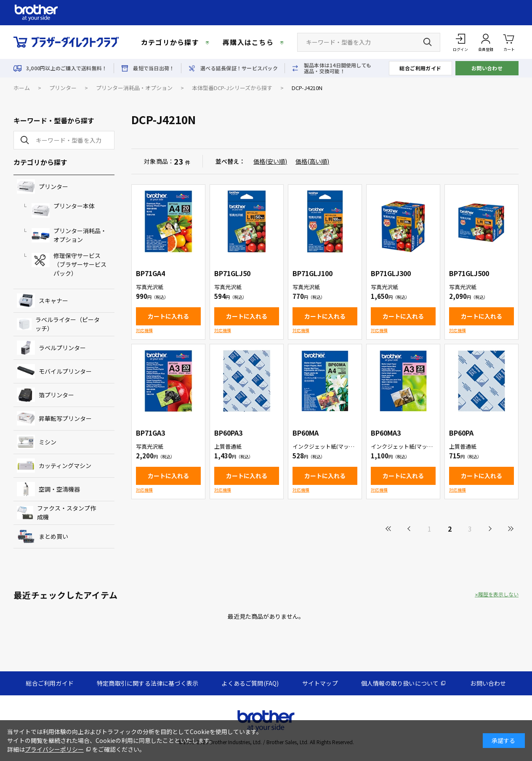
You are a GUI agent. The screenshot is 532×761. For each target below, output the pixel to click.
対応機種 (144, 330)
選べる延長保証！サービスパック (239, 68)
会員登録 (486, 49)
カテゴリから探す (170, 42)
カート (509, 42)
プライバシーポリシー (54, 749)
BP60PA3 (228, 433)
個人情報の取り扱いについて (400, 683)
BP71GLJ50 (232, 273)
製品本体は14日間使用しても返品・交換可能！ (338, 68)
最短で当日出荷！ (154, 68)
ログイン (460, 49)
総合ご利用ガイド (420, 68)
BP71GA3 (150, 433)
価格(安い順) (270, 161)
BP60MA (306, 433)
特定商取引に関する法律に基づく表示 (148, 683)
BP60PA (461, 433)
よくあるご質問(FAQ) (250, 683)
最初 (389, 529)
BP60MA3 (386, 433)
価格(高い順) (312, 161)
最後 (510, 529)
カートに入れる (168, 316)
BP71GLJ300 (391, 273)
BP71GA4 (150, 273)
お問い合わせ (487, 68)
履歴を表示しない (498, 594)
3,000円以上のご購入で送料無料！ (66, 68)
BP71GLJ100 (313, 273)
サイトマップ (320, 683)
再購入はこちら (248, 42)
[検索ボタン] (428, 42)
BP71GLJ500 (469, 273)
